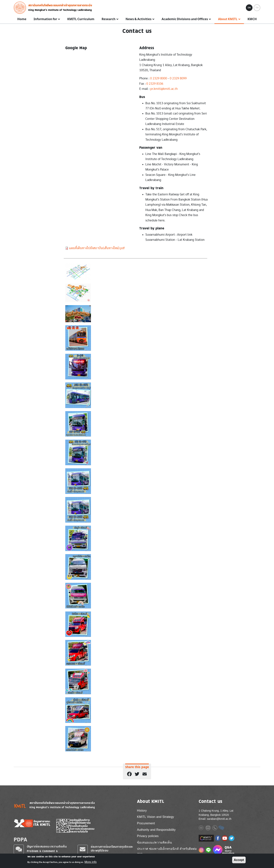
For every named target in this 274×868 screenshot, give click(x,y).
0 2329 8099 (178, 78)
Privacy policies (148, 836)
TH (257, 8)
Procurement (146, 823)
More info (91, 862)
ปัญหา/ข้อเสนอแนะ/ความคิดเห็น (47, 846)
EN (249, 8)
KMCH (252, 19)
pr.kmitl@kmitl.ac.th (164, 89)
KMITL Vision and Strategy (155, 817)
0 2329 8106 (155, 84)
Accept (239, 860)
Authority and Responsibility (156, 830)
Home (22, 19)
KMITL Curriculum (81, 19)
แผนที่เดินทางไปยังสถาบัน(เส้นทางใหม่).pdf (97, 248)
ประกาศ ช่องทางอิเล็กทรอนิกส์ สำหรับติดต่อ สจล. (167, 851)
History (142, 811)
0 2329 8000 (159, 78)
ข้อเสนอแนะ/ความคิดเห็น (154, 842)
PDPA (20, 839)
